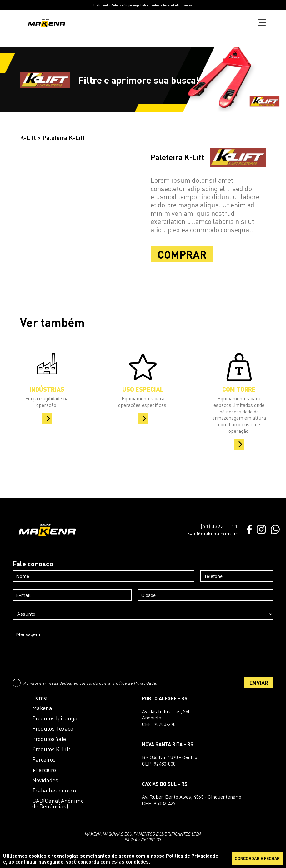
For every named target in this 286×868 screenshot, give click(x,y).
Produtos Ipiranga (55, 718)
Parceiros (44, 759)
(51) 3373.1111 (219, 526)
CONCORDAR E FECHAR (257, 859)
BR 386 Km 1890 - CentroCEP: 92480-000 (170, 760)
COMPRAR (182, 254)
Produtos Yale (49, 739)
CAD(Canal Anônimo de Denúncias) (58, 803)
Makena (42, 708)
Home (40, 698)
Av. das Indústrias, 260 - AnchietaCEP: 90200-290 (168, 718)
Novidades (45, 780)
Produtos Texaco (53, 728)
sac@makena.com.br (213, 533)
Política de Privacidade (135, 683)
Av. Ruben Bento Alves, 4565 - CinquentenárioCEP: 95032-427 (192, 800)
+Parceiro (44, 770)
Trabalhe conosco (54, 790)
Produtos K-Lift (51, 749)
